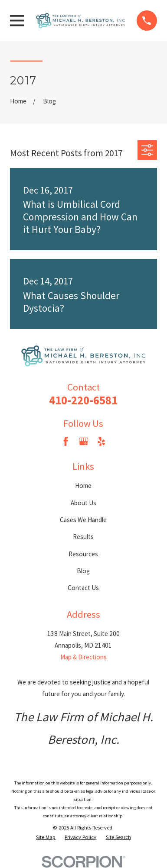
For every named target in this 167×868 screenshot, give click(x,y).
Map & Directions (83, 657)
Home (83, 486)
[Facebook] (66, 441)
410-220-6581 (83, 400)
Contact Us (83, 588)
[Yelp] (101, 441)
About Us (83, 503)
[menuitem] (46, 837)
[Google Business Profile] (83, 441)
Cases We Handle (83, 520)
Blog (83, 571)
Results (83, 537)
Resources (83, 554)
